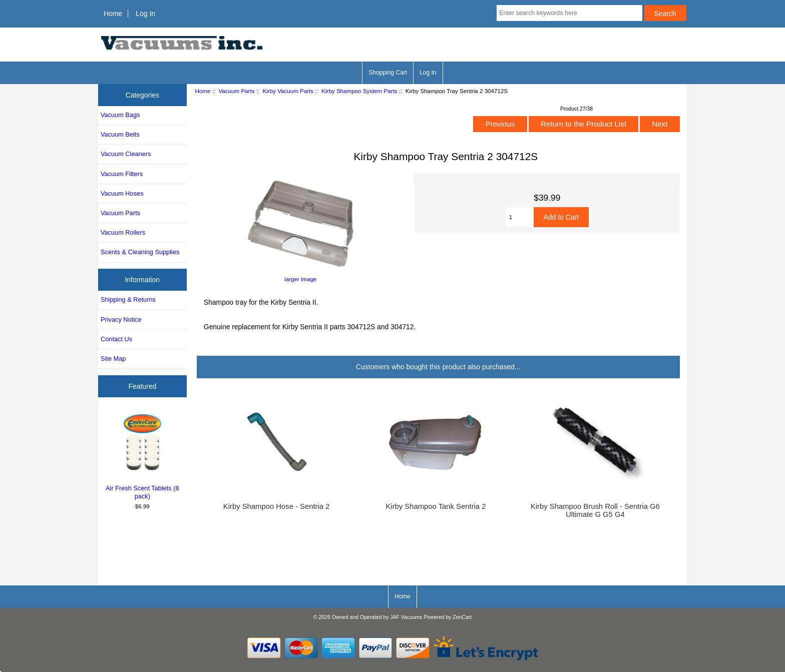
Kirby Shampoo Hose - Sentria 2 (277, 506)
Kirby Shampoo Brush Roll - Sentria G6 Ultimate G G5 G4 (595, 510)
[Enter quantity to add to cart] (520, 217)
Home (113, 14)
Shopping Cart (388, 73)
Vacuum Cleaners (126, 154)
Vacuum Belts (120, 134)
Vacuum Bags (120, 115)
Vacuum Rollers (123, 232)
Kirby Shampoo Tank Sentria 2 (436, 506)
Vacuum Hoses (122, 193)
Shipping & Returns (128, 299)
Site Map (113, 359)
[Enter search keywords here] (569, 13)
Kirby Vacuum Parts (288, 91)
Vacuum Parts (236, 91)
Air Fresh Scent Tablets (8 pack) (142, 455)
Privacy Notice (121, 319)
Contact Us (116, 339)
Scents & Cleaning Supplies (140, 252)
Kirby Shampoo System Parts (359, 91)
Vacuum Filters (122, 174)
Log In (145, 14)
